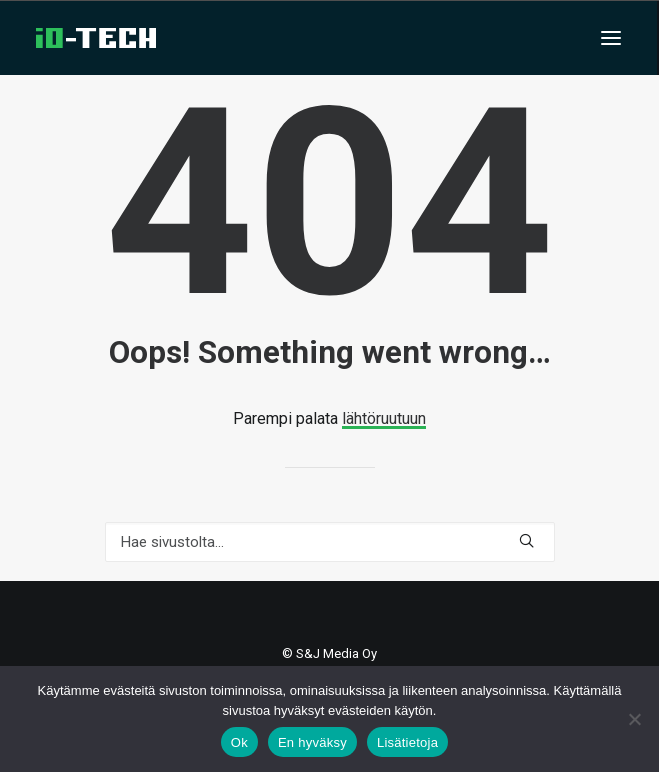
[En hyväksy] (634, 719)
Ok (239, 742)
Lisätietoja (407, 742)
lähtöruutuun (384, 418)
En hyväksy (312, 742)
